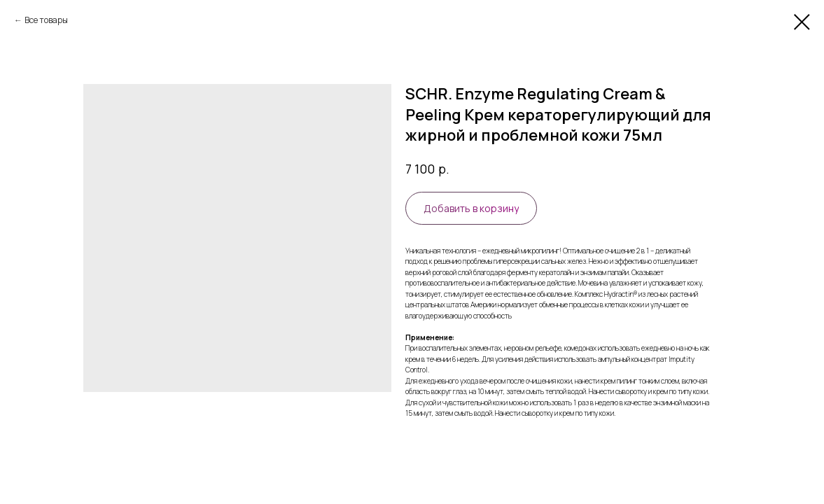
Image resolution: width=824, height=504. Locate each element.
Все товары (46, 20)
